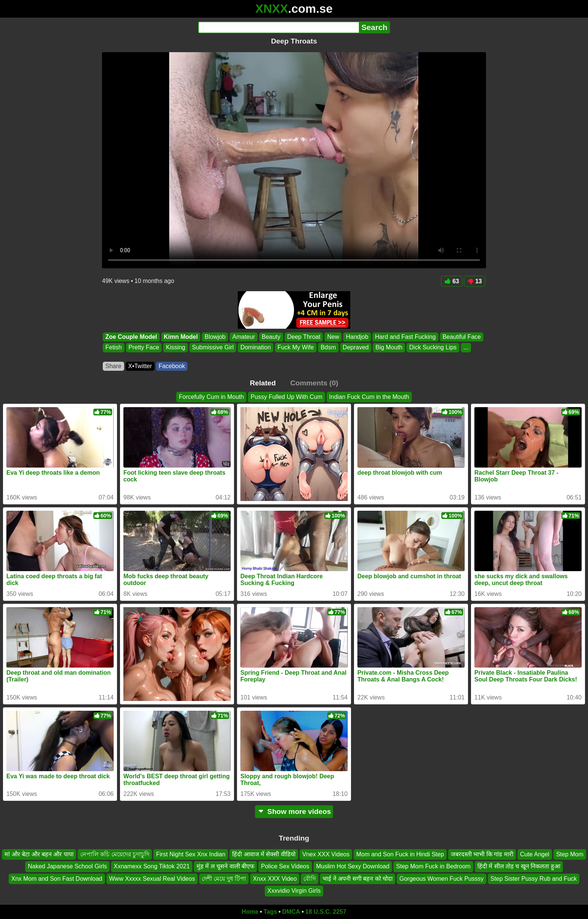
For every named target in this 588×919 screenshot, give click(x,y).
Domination (256, 348)
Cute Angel (535, 854)
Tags (270, 912)
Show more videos (294, 811)
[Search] (278, 27)
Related (263, 383)
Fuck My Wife (296, 348)
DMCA (291, 912)
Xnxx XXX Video (275, 878)
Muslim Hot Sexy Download (353, 866)
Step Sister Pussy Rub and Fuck (534, 878)
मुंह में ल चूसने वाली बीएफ (225, 866)
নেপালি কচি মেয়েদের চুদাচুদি (115, 854)
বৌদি (310, 878)
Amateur (243, 337)
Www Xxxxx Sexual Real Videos (152, 878)
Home (250, 912)
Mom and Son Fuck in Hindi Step (400, 854)
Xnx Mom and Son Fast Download (57, 878)
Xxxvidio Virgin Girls (294, 891)
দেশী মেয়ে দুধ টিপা (224, 878)
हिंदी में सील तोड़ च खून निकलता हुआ (519, 866)
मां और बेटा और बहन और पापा (39, 854)
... (466, 348)
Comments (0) (314, 383)
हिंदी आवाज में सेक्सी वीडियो (264, 854)
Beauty (271, 337)
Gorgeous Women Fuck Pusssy (442, 878)
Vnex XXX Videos (326, 854)
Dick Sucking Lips (433, 348)
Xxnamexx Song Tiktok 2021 (152, 866)
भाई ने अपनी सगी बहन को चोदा (358, 878)
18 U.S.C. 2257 (326, 912)
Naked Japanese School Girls (67, 866)
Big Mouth (389, 348)
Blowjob (215, 337)
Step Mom (570, 854)
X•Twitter (140, 366)
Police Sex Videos (285, 866)
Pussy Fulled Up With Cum (286, 397)
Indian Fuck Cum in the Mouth (369, 397)
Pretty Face (144, 348)
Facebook (172, 366)
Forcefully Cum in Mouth (211, 397)
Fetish (114, 348)
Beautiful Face (462, 337)
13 (475, 281)
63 (452, 281)
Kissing (175, 348)
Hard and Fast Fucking (405, 337)
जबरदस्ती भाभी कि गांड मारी (482, 854)
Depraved (356, 348)
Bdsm (328, 348)
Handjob (357, 337)
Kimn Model (181, 337)
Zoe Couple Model (131, 337)
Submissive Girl (213, 348)
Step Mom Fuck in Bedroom (433, 866)
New (333, 337)
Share (113, 366)
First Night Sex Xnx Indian (191, 854)
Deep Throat (304, 337)
